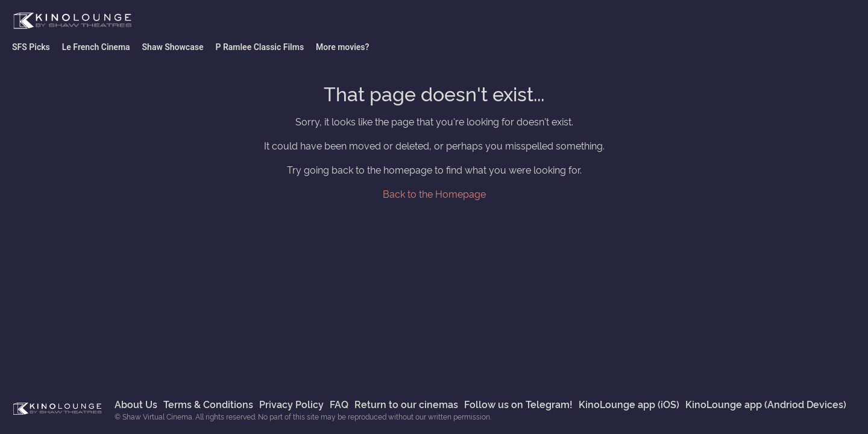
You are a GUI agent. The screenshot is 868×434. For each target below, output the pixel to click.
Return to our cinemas (406, 404)
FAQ (339, 404)
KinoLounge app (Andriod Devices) (766, 404)
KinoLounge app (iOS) (629, 404)
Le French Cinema (96, 47)
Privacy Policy (291, 404)
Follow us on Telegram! (518, 404)
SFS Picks (31, 47)
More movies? (342, 47)
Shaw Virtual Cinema (72, 21)
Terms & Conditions (208, 404)
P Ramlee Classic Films (259, 47)
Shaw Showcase (173, 47)
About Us (136, 404)
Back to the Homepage (434, 193)
